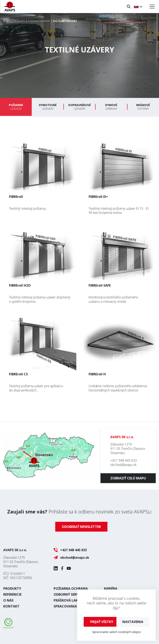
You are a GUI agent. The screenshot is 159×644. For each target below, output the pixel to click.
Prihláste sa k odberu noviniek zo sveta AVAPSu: (80, 512)
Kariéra (111, 589)
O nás (8, 600)
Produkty (12, 589)
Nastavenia (133, 622)
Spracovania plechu (72, 606)
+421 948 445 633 (123, 460)
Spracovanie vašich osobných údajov (116, 632)
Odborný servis (67, 594)
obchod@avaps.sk (123, 465)
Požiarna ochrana (71, 589)
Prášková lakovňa (70, 600)
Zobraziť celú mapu (128, 478)
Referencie (12, 594)
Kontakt (11, 606)
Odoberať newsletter (81, 527)
